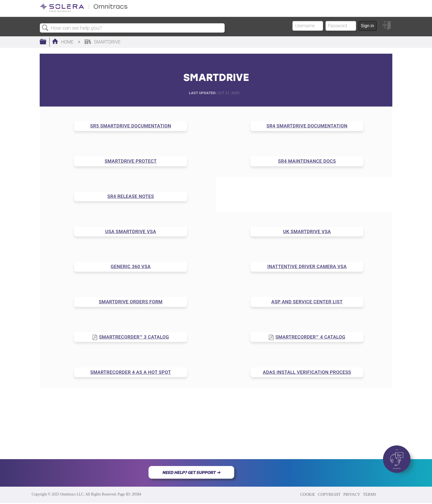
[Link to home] (84, 11)
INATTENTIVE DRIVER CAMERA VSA (307, 266)
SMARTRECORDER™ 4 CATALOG (310, 337)
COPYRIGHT (329, 494)
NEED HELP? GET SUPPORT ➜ (191, 472)
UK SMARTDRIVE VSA (307, 231)
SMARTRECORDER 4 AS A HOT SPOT (131, 372)
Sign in (368, 26)
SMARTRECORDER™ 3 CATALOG (134, 337)
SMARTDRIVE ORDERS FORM (131, 302)
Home (63, 42)
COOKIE (307, 494)
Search (45, 28)
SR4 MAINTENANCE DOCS (307, 161)
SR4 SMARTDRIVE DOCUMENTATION (307, 126)
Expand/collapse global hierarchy (47, 42)
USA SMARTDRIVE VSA (131, 231)
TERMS (369, 494)
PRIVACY (352, 494)
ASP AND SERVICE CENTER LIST (307, 302)
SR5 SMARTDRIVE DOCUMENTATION (131, 126)
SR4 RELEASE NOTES (131, 196)
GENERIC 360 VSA (131, 266)
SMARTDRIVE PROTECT (131, 161)
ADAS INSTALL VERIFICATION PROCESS (307, 372)
